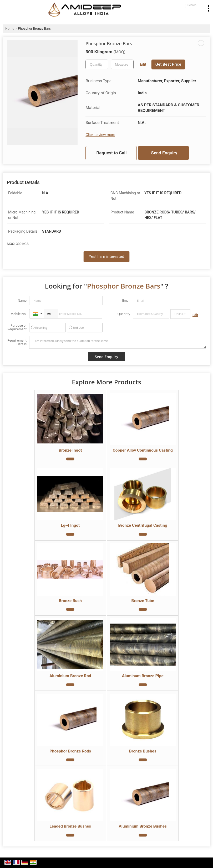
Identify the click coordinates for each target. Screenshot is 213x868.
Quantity (124, 314)
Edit (143, 64)
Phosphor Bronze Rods (70, 751)
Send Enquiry (164, 153)
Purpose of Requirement (17, 327)
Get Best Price (168, 64)
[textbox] (122, 64)
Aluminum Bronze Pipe (143, 676)
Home (10, 28)
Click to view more (100, 135)
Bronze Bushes (143, 751)
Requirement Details (17, 342)
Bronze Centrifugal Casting (143, 525)
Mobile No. (19, 314)
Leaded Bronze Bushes (70, 826)
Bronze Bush (70, 601)
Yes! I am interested (107, 257)
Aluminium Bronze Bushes (143, 826)
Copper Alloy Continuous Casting (143, 450)
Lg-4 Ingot (70, 525)
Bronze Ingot (70, 450)
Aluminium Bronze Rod (70, 676)
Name (22, 300)
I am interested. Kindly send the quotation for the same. (118, 342)
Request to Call (112, 153)
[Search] (192, 5)
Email (126, 300)
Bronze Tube (143, 601)
